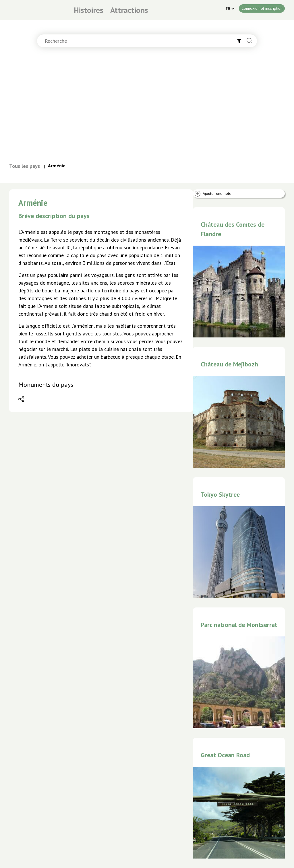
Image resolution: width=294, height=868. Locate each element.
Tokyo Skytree (220, 494)
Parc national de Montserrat (239, 625)
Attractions (129, 10)
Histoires (88, 10)
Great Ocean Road (225, 755)
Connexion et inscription (262, 8)
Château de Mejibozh (229, 364)
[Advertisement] (147, 108)
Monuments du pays (46, 385)
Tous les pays (25, 166)
